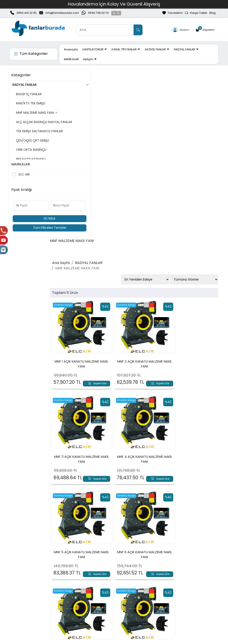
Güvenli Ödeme (189, 606)
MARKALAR (71, 59)
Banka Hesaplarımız (25, 613)
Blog (212, 13)
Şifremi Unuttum (64, 613)
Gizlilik (181, 599)
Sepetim (205, 29)
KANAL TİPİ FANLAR (126, 49)
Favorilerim (173, 13)
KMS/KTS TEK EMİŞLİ (30, 103)
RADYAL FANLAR (186, 49)
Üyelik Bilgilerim (63, 606)
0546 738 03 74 (98, 13)
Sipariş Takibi (103, 606)
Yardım (99, 613)
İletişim (90, 59)
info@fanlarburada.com (62, 13)
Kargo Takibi (196, 13)
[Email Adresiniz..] (63, 566)
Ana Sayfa (74, 94)
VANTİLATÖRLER (95, 49)
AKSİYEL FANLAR (157, 49)
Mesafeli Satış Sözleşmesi (155, 613)
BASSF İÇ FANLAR (28, 94)
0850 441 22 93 (26, 13)
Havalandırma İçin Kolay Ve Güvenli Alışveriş (114, 4)
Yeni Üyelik (60, 599)
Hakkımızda (19, 599)
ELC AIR (24, 174)
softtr (84, 640)
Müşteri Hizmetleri (190, 613)
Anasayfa (71, 49)
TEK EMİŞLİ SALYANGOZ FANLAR (32, 143)
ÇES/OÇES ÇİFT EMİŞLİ (31, 155)
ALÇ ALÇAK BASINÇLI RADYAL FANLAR (31, 129)
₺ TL (116, 13)
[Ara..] (105, 30)
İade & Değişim (147, 606)
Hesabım (181, 30)
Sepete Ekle (102, 212)
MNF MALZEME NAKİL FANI (34, 115)
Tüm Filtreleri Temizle (34, 228)
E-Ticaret (110, 640)
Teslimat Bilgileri (148, 599)
